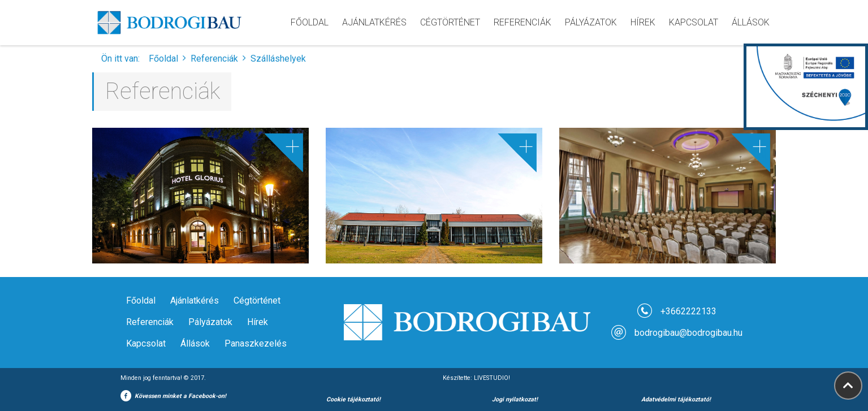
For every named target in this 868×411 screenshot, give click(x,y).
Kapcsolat (146, 343)
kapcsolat (694, 22)
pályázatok (591, 22)
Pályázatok (210, 322)
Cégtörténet (257, 300)
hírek (643, 22)
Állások (751, 22)
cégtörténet (450, 22)
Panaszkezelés (256, 343)
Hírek (258, 322)
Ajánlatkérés (195, 300)
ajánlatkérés (374, 22)
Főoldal (310, 22)
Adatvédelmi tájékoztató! (676, 399)
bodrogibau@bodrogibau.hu (688, 333)
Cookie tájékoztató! (353, 399)
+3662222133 (688, 311)
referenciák (522, 22)
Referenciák (214, 59)
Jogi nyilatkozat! (515, 399)
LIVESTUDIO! (492, 378)
